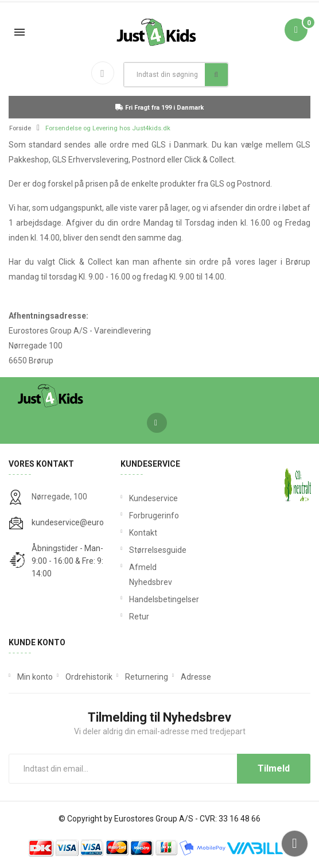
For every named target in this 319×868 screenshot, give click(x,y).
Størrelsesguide (158, 550)
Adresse (196, 677)
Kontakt (143, 533)
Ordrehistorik (89, 677)
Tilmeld (274, 768)
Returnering (147, 677)
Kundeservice (153, 498)
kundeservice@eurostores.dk (84, 522)
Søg (216, 75)
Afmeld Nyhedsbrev (151, 575)
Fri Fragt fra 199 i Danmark (159, 108)
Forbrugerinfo (154, 516)
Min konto (35, 677)
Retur (139, 617)
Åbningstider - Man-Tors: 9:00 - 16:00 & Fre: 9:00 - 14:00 (76, 561)
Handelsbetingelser (159, 599)
